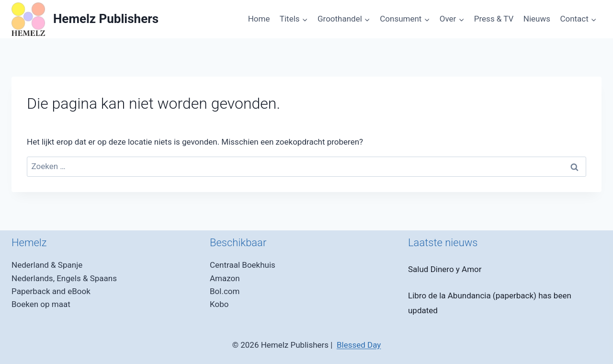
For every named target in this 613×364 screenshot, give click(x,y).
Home (259, 19)
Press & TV (494, 19)
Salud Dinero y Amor (445, 269)
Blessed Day (359, 345)
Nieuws (537, 19)
